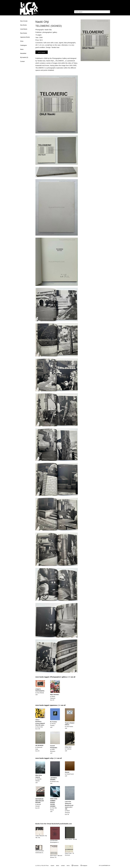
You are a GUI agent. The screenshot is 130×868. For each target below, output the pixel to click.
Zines (22, 41)
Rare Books (24, 33)
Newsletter (23, 53)
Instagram (84, 865)
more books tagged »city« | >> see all (49, 758)
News (22, 49)
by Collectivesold (68, 749)
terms (68, 866)
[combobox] (92, 12)
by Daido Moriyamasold (54, 749)
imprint (52, 866)
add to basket (42, 52)
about (58, 866)
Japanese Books (25, 37)
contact (63, 866)
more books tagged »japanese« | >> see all (50, 705)
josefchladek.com (106, 865)
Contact (22, 61)
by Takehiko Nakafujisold (39, 779)
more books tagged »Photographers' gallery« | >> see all (55, 677)
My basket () (24, 57)
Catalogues (24, 45)
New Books (24, 25)
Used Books (24, 29)
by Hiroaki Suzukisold (69, 774)
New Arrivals (24, 21)
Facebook (75, 865)
